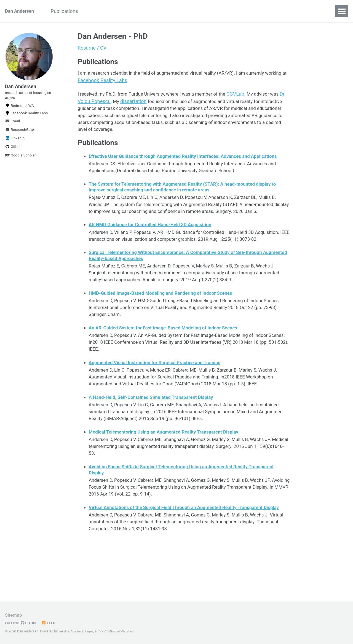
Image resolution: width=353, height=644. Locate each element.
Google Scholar (20, 161)
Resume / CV (92, 48)
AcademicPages (83, 632)
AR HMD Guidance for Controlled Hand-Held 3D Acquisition (155, 247)
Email (12, 127)
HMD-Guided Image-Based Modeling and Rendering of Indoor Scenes (166, 327)
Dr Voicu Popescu (108, 104)
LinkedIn (15, 144)
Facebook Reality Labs (127, 82)
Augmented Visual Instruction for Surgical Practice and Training (160, 400)
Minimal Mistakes (124, 632)
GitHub (31, 623)
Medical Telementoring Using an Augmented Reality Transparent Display (169, 474)
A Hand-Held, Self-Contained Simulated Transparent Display (156, 437)
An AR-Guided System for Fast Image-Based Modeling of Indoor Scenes (169, 363)
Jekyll (63, 632)
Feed (51, 623)
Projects (102, 11)
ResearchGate (19, 136)
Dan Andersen (21, 11)
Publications (70, 11)
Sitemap (14, 615)
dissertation (150, 104)
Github (13, 153)
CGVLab (247, 96)
